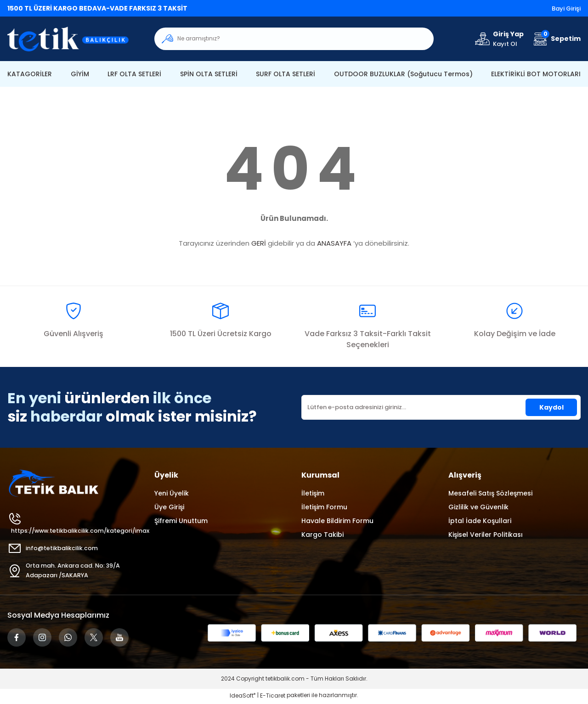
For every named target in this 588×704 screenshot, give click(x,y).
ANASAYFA (334, 243)
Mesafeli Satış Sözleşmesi (490, 493)
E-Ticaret (273, 697)
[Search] (294, 39)
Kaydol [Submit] (551, 407)
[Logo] (73, 39)
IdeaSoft (243, 697)
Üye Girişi (169, 507)
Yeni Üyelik (172, 493)
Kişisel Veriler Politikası (486, 535)
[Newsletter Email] (441, 407)
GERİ (259, 243)
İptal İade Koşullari (480, 521)
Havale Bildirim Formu (337, 521)
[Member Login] (499, 39)
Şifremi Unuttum (181, 521)
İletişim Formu (324, 507)
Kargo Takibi (322, 535)
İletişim (313, 493)
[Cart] (556, 39)
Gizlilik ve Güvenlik (478, 507)
